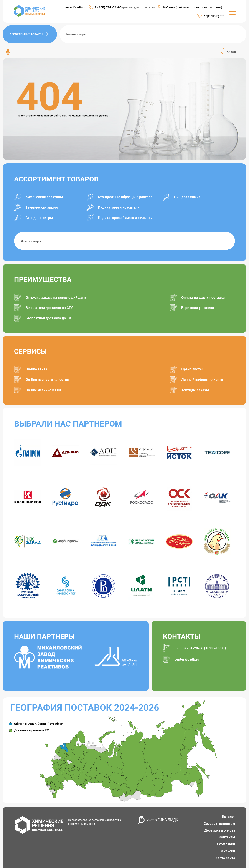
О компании (225, 844)
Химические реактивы (44, 197)
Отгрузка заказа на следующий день (56, 298)
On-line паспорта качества (47, 380)
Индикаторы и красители (119, 207)
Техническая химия (42, 207)
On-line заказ (36, 369)
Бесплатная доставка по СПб (49, 308)
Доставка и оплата (220, 831)
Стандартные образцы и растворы (127, 197)
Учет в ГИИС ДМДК (162, 820)
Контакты (227, 837)
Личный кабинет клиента (202, 380)
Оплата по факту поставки (203, 298)
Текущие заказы (195, 390)
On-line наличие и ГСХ (44, 390)
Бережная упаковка (198, 308)
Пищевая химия (187, 197)
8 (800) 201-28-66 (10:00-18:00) (200, 648)
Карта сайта (225, 858)
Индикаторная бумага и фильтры (125, 218)
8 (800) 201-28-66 (108, 7)
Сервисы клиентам (219, 824)
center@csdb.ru (74, 7)
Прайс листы (192, 369)
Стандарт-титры (39, 218)
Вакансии (227, 851)
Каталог (229, 817)
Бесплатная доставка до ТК (48, 318)
